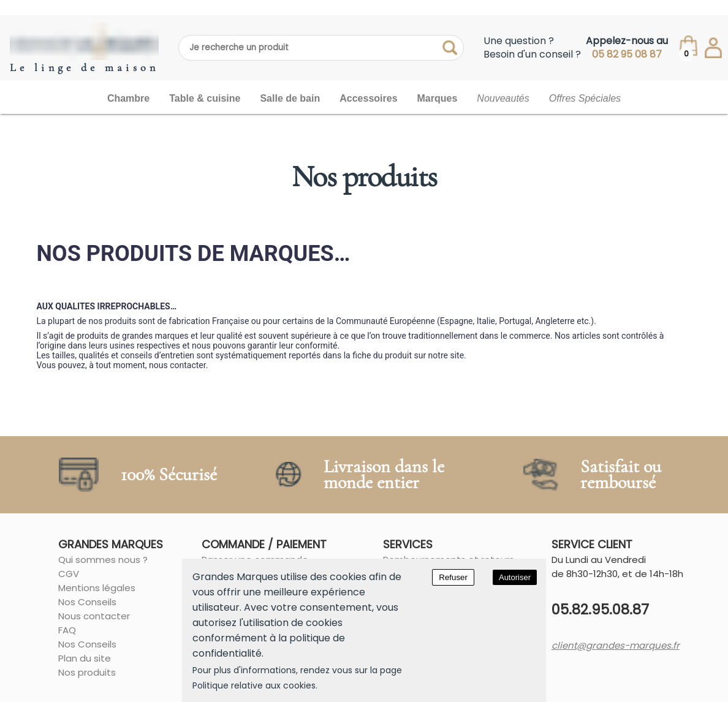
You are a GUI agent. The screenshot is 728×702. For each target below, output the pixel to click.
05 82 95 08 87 (627, 55)
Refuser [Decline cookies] (453, 577)
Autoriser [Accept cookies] (515, 577)
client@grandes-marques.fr (616, 645)
